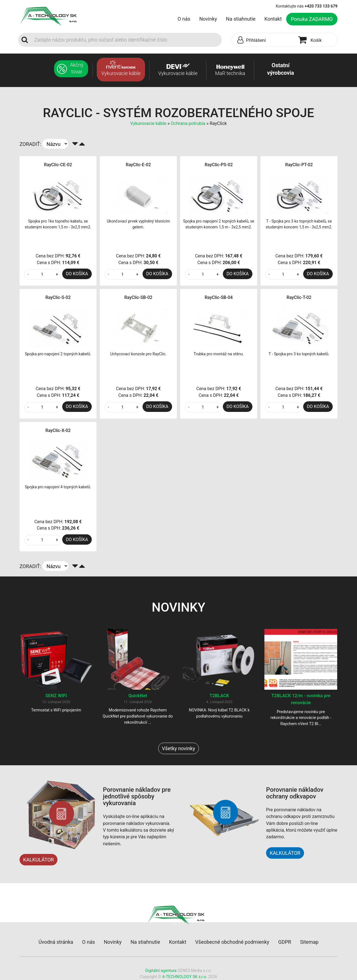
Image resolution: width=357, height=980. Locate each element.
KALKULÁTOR (38, 860)
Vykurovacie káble (149, 123)
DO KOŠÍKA (77, 274)
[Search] (126, 40)
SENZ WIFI (56, 696)
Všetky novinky (178, 749)
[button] (264, 40)
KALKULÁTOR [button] (285, 853)
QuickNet (138, 696)
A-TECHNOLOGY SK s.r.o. (184, 977)
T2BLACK (219, 696)
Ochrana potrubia (188, 123)
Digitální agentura (161, 971)
